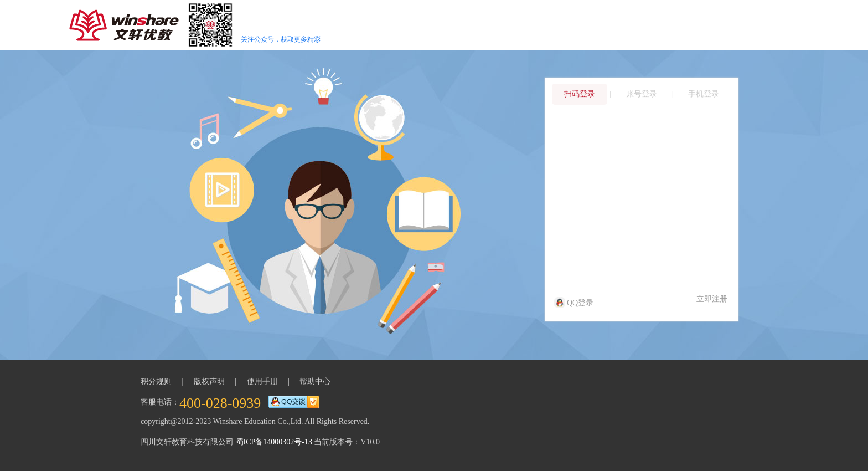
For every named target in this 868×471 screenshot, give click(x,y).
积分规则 (156, 382)
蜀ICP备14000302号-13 (274, 442)
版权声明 (209, 382)
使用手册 (262, 382)
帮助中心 (315, 382)
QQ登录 (575, 303)
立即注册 (712, 299)
